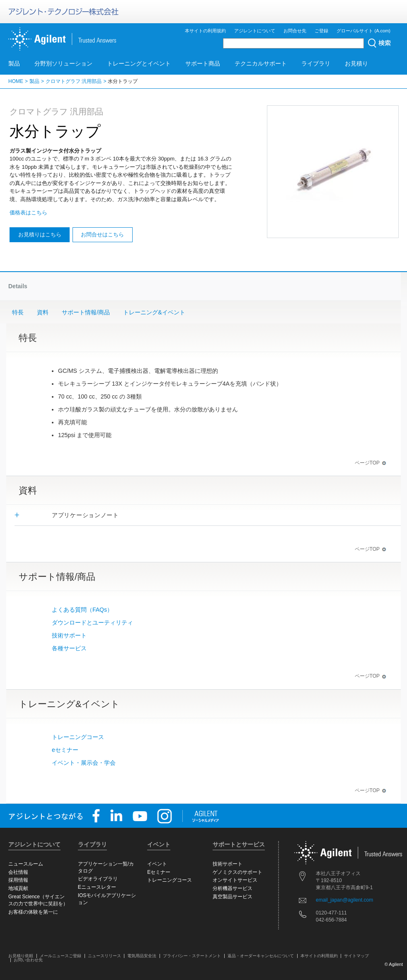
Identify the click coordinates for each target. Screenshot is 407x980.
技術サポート (69, 635)
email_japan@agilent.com (344, 900)
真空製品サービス (233, 897)
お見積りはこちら (40, 235)
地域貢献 (18, 888)
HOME (16, 81)
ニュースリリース (104, 956)
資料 (43, 312)
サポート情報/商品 (86, 312)
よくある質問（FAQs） (82, 610)
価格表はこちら (28, 213)
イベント (157, 864)
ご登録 (321, 31)
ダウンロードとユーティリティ (92, 623)
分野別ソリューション (63, 63)
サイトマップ (356, 956)
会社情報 (18, 872)
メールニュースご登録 (61, 956)
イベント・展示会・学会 (84, 763)
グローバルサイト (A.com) (363, 31)
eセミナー (65, 750)
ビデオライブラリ (98, 879)
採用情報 (18, 880)
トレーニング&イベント (154, 312)
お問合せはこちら (102, 235)
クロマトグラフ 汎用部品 (74, 81)
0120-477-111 (331, 913)
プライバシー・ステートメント (192, 956)
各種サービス (69, 648)
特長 (18, 312)
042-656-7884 (331, 920)
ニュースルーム (26, 864)
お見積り (356, 63)
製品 (14, 63)
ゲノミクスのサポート (237, 872)
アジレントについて (255, 31)
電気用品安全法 (142, 956)
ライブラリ (316, 63)
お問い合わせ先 (28, 960)
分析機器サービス (233, 888)
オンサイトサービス (235, 880)
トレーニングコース (78, 737)
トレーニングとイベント (139, 63)
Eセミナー (159, 872)
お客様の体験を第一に (33, 912)
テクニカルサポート (261, 63)
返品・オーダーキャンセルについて (261, 956)
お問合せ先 (295, 31)
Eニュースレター (97, 887)
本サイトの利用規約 (205, 31)
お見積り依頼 (21, 956)
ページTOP (371, 463)
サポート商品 (203, 63)
